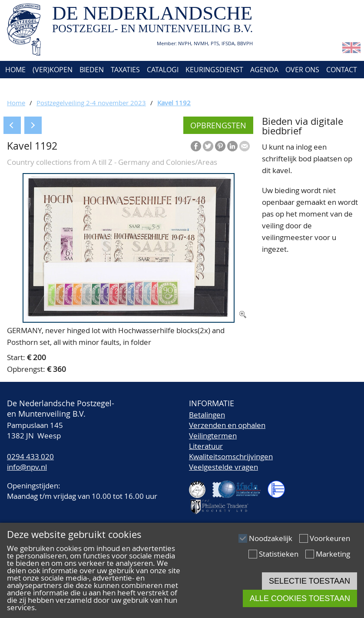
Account (20, 87)
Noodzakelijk (271, 538)
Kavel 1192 (174, 103)
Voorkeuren (330, 538)
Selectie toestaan (309, 581)
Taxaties (125, 70)
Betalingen (207, 415)
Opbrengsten (218, 125)
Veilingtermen (213, 436)
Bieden (92, 70)
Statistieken (279, 554)
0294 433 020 (30, 456)
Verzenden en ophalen (227, 425)
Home (15, 70)
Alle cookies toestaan (300, 598)
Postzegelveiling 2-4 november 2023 (91, 103)
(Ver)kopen (53, 70)
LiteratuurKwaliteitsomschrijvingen (231, 451)
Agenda (264, 70)
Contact (342, 70)
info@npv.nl (27, 467)
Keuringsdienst (214, 70)
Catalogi (163, 70)
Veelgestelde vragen (223, 467)
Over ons (302, 70)
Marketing (333, 554)
